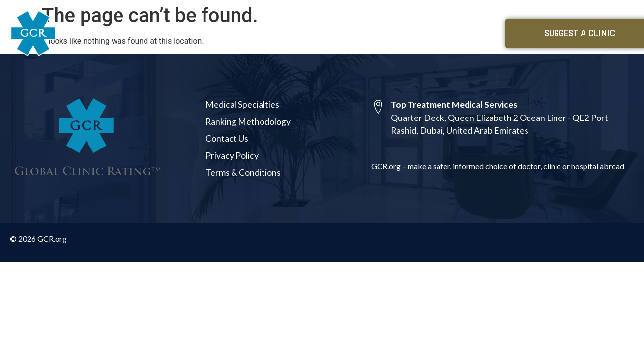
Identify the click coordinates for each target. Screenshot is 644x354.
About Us (458, 33)
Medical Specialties (383, 33)
